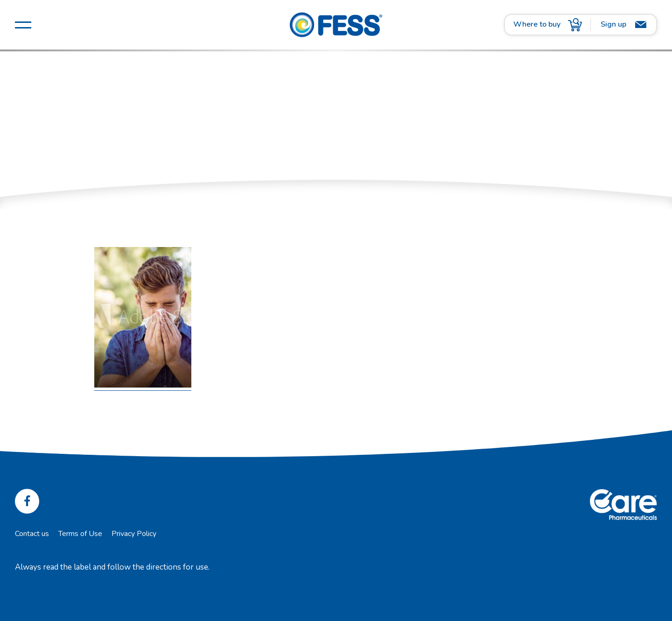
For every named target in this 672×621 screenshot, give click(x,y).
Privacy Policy (134, 534)
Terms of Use (80, 534)
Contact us (32, 534)
